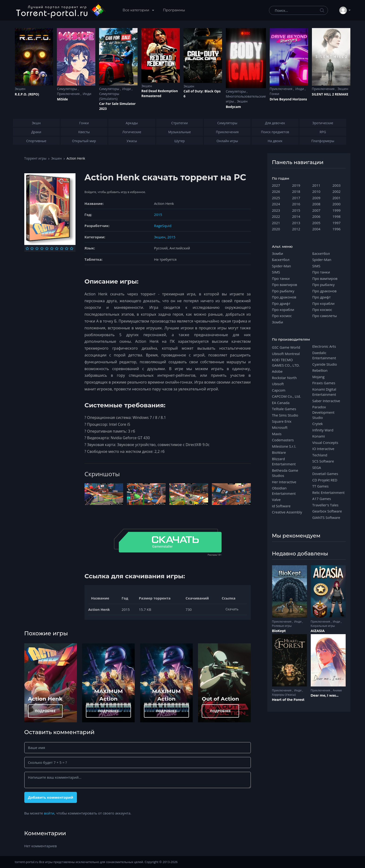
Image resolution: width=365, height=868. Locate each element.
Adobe (277, 371)
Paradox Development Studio (323, 412)
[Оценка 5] (47, 248)
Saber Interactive (326, 401)
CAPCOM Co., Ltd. (287, 396)
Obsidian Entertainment (284, 491)
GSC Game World (286, 347)
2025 (276, 198)
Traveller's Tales (325, 505)
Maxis (277, 434)
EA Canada (281, 403)
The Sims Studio (285, 415)
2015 (158, 215)
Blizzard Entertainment (284, 461)
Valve (276, 500)
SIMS (276, 272)
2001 (336, 198)
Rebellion (320, 370)
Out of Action (220, 699)
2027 (276, 185)
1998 (336, 216)
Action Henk (45, 699)
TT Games (321, 486)
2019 (296, 185)
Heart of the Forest (288, 700)
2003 (336, 185)
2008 (316, 204)
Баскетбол (281, 260)
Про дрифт (281, 303)
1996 (336, 229)
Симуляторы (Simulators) (109, 96)
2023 (276, 210)
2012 (296, 229)
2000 (336, 204)
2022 (276, 216)
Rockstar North (284, 378)
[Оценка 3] (37, 248)
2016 (296, 204)
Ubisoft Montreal (286, 354)
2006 (316, 216)
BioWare (279, 452)
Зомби (278, 253)
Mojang (319, 377)
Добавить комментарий (50, 797)
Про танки (281, 278)
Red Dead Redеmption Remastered (160, 93)
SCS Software (323, 461)
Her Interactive (284, 482)
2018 (296, 191)
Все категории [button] (136, 10)
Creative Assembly (287, 512)
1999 (336, 210)
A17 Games (322, 499)
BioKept (279, 631)
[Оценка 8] (62, 248)
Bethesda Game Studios (285, 473)
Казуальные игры (323, 626)
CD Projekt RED (325, 480)
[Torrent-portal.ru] (61, 10)
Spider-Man (282, 266)
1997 (336, 223)
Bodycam (233, 107)
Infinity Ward (323, 430)
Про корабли (283, 310)
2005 (316, 223)
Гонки (275, 94)
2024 (276, 204)
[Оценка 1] (27, 248)
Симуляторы (67, 89)
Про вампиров (285, 285)
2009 (316, 198)
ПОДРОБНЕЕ (45, 711)
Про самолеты (325, 316)
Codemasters (283, 440)
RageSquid (163, 226)
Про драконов (284, 297)
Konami (319, 436)
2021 (276, 223)
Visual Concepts (325, 442)
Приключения (69, 94)
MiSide (62, 99)
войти (49, 813)
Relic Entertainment (329, 492)
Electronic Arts (324, 346)
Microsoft (280, 427)
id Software (281, 506)
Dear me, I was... (325, 695)
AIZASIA (318, 631)
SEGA (317, 467)
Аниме (337, 690)
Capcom (279, 390)
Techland (320, 455)
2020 (276, 229)
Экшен (20, 89)
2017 (296, 198)
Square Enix (282, 421)
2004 (316, 229)
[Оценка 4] (42, 248)
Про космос (282, 316)
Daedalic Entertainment (324, 355)
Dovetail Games (325, 474)
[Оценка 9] (67, 248)
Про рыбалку (283, 291)
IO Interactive (323, 449)
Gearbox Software (327, 511)
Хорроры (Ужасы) (284, 695)
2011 (316, 185)
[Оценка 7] (57, 248)
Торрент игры (35, 158)
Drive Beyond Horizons (288, 99)
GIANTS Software (326, 517)
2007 (316, 210)
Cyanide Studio (325, 364)
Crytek (318, 424)
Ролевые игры (282, 626)
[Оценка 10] (72, 248)
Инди (87, 94)
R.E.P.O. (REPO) (27, 94)
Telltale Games (284, 409)
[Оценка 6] (52, 248)
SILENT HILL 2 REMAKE (330, 94)
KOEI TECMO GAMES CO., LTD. (286, 362)
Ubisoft (278, 384)
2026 (276, 191)
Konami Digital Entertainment (324, 392)
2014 (296, 216)
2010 (316, 191)
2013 (296, 223)
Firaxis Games (324, 383)
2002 (336, 191)
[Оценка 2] (32, 248)
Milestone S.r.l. (284, 446)
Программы (174, 10)
